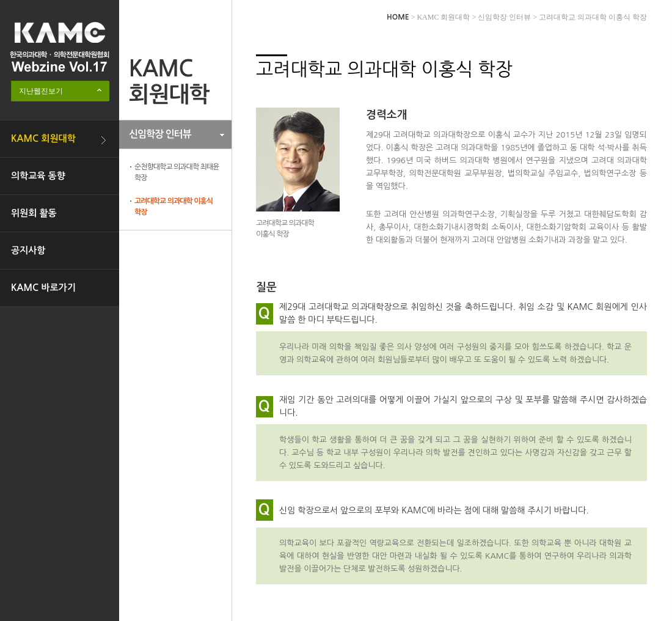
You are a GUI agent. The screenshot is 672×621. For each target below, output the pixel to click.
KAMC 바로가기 (43, 288)
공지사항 (28, 250)
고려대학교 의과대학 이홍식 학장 (173, 207)
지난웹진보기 (41, 91)
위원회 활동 (34, 213)
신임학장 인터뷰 (160, 134)
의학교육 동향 (38, 176)
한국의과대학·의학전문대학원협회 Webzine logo (60, 47)
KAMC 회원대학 (43, 138)
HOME (398, 17)
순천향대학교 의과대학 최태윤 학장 (177, 172)
